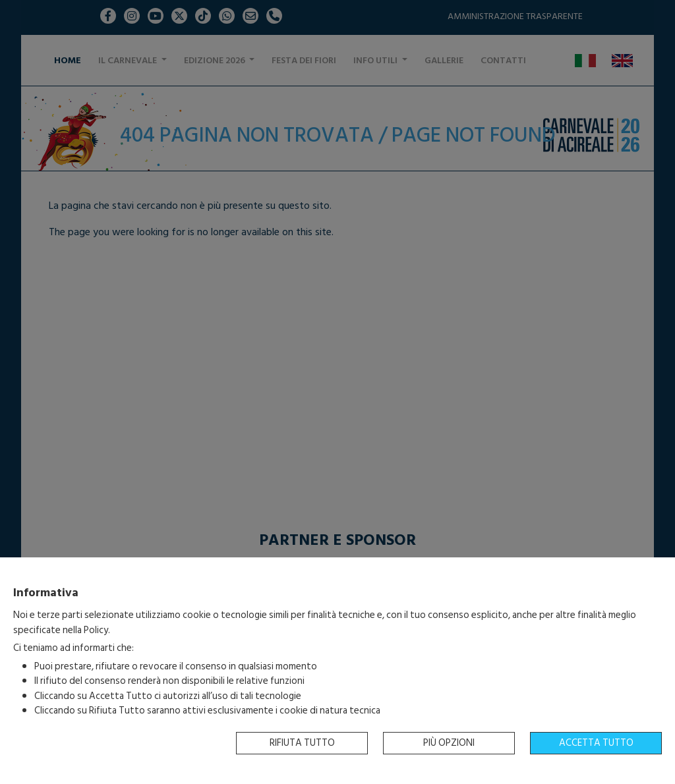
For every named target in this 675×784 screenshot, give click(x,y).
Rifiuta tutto (302, 743)
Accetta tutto (596, 743)
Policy (96, 630)
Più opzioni (449, 743)
